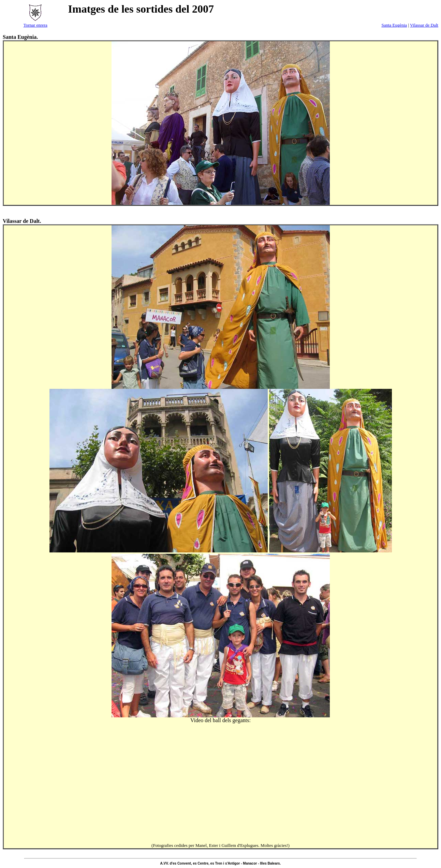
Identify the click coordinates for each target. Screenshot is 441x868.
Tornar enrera (35, 25)
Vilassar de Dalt (424, 25)
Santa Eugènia (394, 25)
